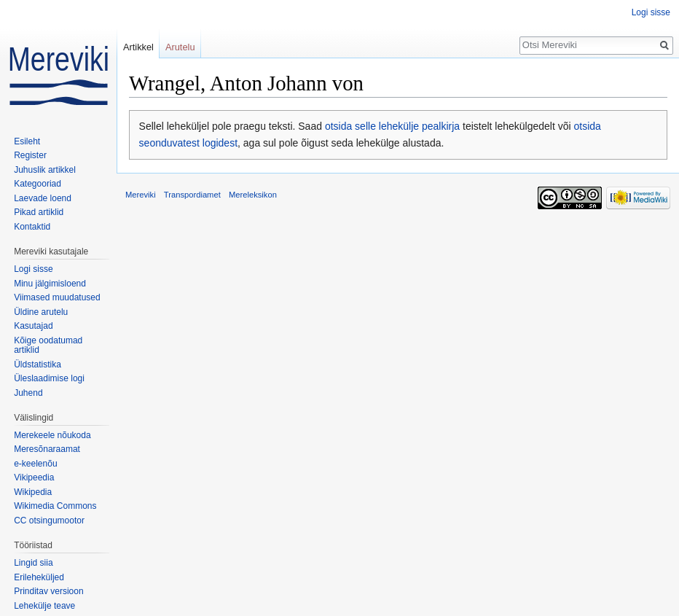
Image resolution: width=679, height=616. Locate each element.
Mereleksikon (253, 195)
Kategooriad (38, 184)
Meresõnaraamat (47, 449)
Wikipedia (33, 492)
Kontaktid (32, 227)
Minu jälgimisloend (50, 284)
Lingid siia (33, 563)
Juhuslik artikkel (45, 170)
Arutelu (180, 47)
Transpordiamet (192, 195)
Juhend (28, 393)
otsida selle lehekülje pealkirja (392, 126)
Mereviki (141, 195)
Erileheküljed (39, 577)
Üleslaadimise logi (49, 378)
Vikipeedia (34, 477)
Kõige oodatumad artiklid (48, 346)
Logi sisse (651, 12)
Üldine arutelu (41, 312)
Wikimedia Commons (55, 506)
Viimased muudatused (57, 297)
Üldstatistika (38, 364)
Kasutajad (33, 326)
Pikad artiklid (39, 212)
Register (30, 155)
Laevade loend (43, 198)
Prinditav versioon (48, 591)
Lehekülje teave (44, 606)
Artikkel (138, 47)
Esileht (27, 141)
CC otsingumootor (49, 521)
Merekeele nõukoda (52, 435)
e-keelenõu (35, 464)
